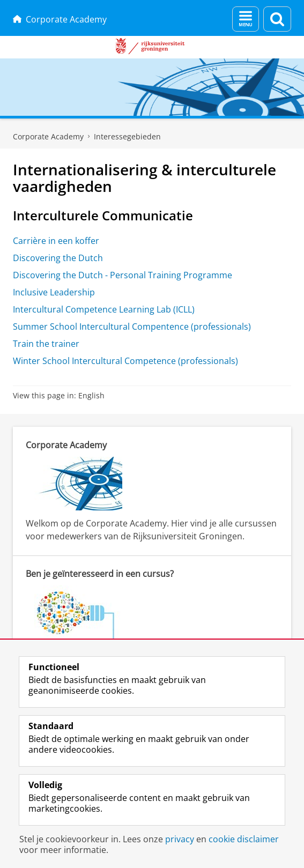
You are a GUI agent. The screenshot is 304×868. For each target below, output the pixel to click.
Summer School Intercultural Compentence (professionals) (132, 327)
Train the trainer (46, 344)
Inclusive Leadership (54, 292)
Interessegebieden (127, 136)
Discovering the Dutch (58, 258)
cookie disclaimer (244, 839)
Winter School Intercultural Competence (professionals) (125, 361)
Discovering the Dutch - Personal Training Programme (123, 275)
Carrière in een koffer (56, 241)
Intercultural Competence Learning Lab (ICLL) (104, 309)
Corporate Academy (60, 19)
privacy (180, 839)
